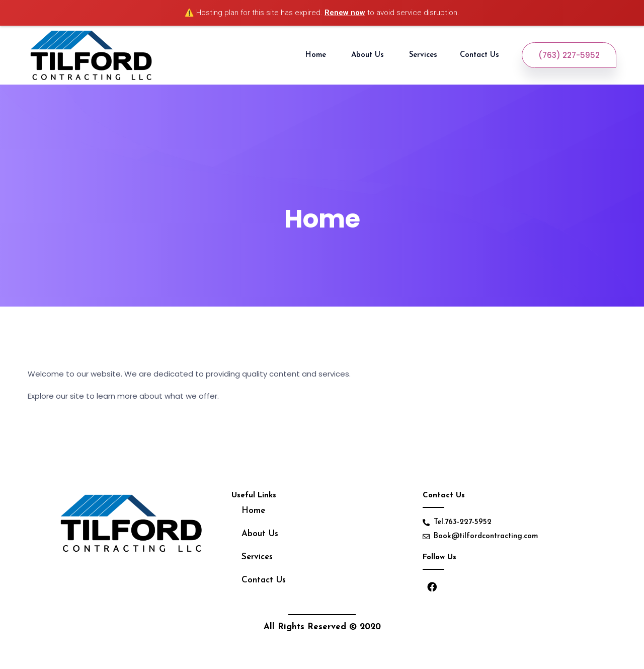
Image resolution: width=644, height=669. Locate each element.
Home (317, 55)
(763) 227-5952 (569, 55)
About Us (369, 55)
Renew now (345, 13)
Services (257, 557)
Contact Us (481, 55)
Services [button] (423, 55)
